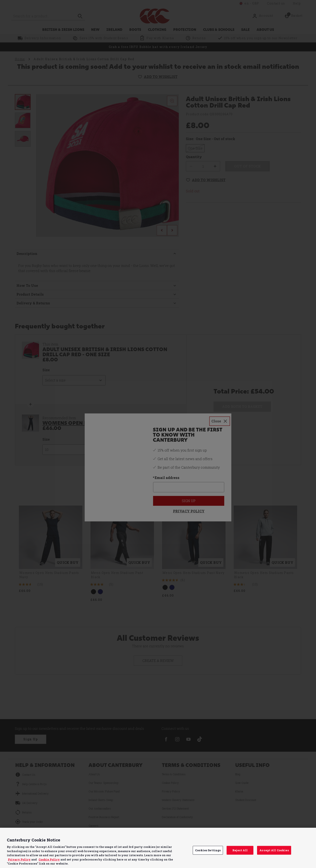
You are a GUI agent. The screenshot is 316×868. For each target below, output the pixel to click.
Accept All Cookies (274, 850)
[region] (158, 848)
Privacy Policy (19, 859)
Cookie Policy (49, 859)
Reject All (240, 850)
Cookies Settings (208, 850)
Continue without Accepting (296, 834)
